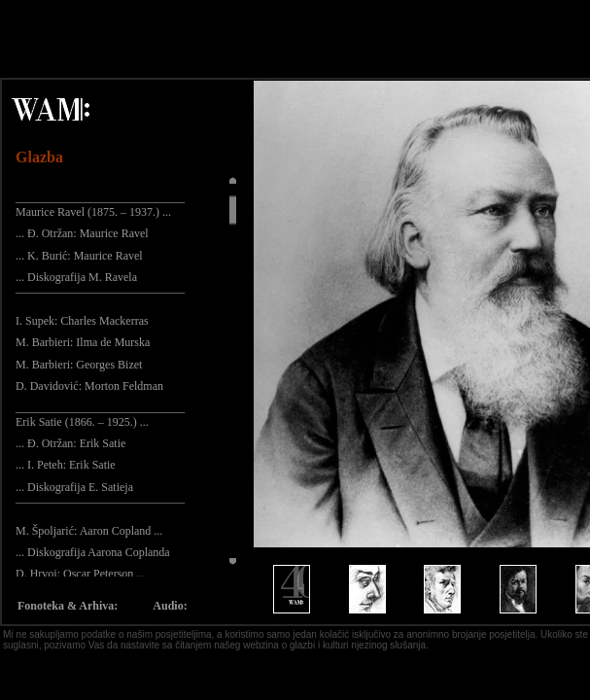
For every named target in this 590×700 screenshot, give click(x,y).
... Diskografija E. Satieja (74, 487)
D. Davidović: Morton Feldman (89, 386)
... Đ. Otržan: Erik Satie (70, 443)
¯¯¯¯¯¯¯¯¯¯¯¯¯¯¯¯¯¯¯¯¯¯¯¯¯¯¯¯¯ (100, 298)
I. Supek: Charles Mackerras (82, 321)
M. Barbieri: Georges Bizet (79, 365)
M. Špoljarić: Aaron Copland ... (89, 531)
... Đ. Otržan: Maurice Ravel (82, 233)
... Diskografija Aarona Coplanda (93, 552)
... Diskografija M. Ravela (76, 277)
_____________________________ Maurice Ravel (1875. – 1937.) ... (100, 204)
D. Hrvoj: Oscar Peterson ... (80, 574)
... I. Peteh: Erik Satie (66, 465)
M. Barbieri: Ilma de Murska (83, 342)
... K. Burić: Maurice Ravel (79, 256)
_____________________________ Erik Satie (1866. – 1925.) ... (100, 414)
